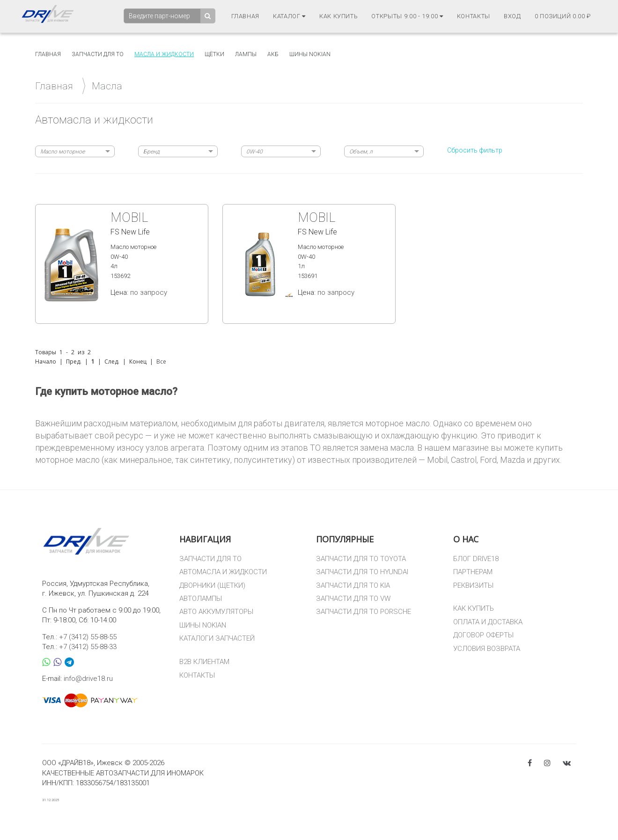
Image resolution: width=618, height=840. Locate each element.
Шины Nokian (310, 54)
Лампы (246, 54)
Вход (512, 17)
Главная (246, 17)
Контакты (474, 17)
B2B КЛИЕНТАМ (204, 662)
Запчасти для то (98, 54)
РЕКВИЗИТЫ (473, 585)
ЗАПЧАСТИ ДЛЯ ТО (210, 559)
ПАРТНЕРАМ (473, 572)
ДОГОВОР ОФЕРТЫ (483, 635)
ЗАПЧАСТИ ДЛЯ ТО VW (353, 599)
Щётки (214, 54)
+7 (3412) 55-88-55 (88, 637)
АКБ (273, 54)
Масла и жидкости (164, 54)
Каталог (289, 17)
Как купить (339, 17)
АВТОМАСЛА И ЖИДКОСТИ (223, 572)
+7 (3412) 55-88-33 (88, 647)
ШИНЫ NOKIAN (203, 625)
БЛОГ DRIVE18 (476, 559)
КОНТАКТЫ (197, 675)
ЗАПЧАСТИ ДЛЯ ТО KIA (353, 585)
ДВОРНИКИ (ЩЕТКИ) (212, 585)
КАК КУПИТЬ (474, 608)
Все (161, 362)
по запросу (149, 292)
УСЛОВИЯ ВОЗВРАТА (487, 649)
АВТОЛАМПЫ (201, 599)
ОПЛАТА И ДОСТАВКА (488, 622)
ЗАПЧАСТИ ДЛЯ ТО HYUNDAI (362, 572)
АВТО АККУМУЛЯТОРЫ (216, 612)
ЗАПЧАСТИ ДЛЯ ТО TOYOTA (361, 559)
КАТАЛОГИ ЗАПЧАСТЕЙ (217, 638)
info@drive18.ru (88, 679)
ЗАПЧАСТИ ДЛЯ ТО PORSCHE (364, 612)
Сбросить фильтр (475, 150)
